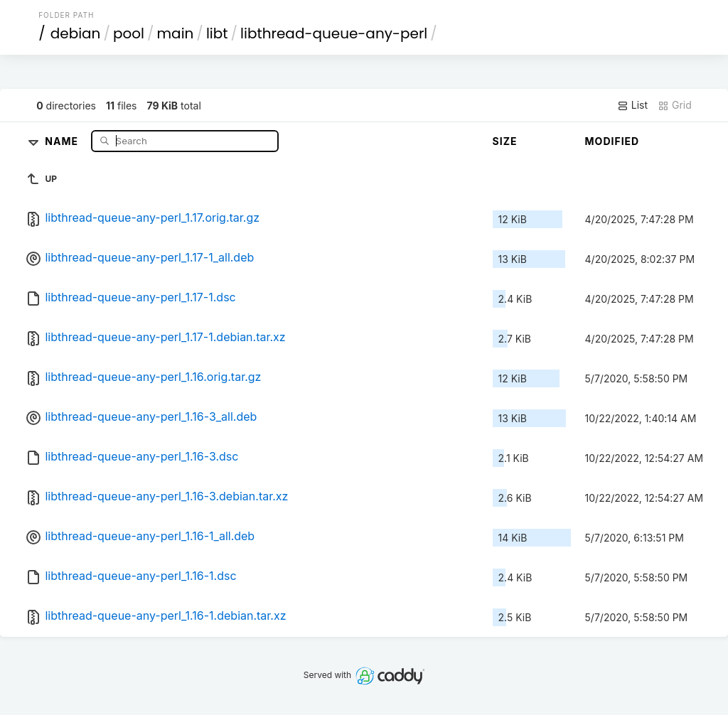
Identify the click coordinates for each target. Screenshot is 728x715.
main (176, 33)
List (632, 105)
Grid (675, 105)
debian (76, 33)
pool (129, 33)
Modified (612, 141)
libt (217, 33)
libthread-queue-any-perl (334, 33)
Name (63, 140)
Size (505, 141)
